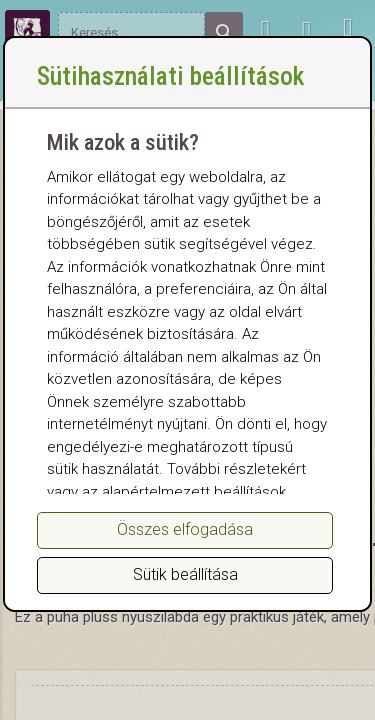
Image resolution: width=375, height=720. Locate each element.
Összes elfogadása (185, 529)
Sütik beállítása (185, 574)
